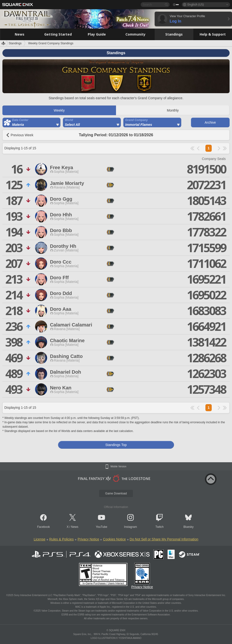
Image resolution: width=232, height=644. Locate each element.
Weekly (59, 110)
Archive (210, 122)
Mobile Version (118, 467)
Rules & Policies (62, 539)
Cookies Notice (114, 539)
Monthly (173, 110)
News (75, 527)
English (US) (196, 4)
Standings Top (116, 445)
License (39, 539)
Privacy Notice (88, 539)
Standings (15, 43)
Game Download (116, 493)
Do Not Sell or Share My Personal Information (164, 539)
